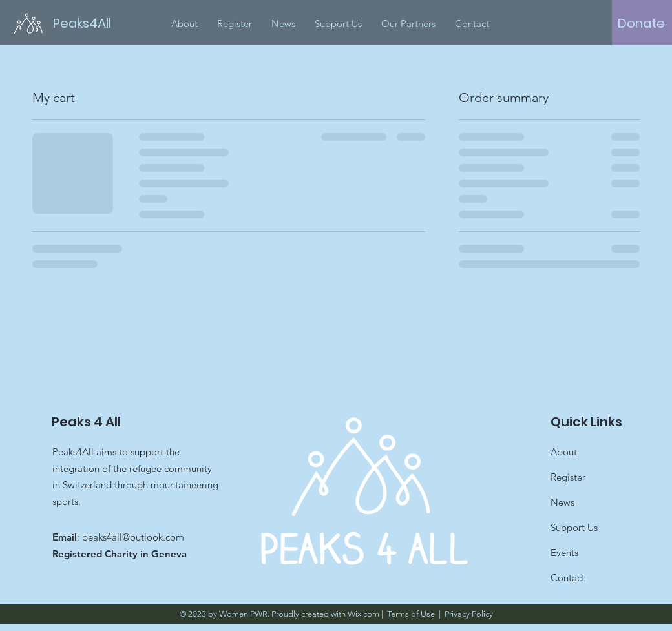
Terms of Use (411, 614)
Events (564, 553)
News (562, 502)
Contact (568, 578)
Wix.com (363, 614)
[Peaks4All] (90, 23)
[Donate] (641, 23)
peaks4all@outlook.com (133, 537)
